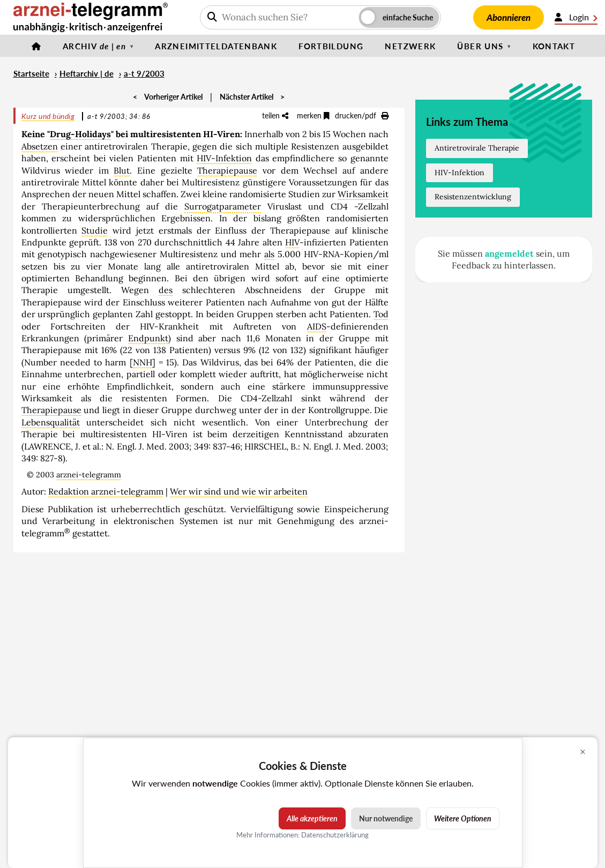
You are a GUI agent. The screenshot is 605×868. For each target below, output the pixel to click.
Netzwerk (410, 46)
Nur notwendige (386, 818)
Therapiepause (227, 170)
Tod (381, 314)
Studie (95, 230)
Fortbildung (331, 46)
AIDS (317, 326)
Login (576, 17)
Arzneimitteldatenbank (216, 46)
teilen (275, 115)
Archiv (94, 46)
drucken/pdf (362, 115)
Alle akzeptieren (312, 818)
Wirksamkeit (363, 194)
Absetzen (40, 146)
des (166, 290)
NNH (143, 362)
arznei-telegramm (89, 475)
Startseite (31, 73)
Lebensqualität (51, 422)
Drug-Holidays (80, 134)
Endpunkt (148, 338)
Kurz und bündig (48, 116)
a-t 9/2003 (144, 73)
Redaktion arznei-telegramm (106, 491)
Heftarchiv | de (87, 73)
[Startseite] (36, 46)
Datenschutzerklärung (335, 835)
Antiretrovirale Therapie (477, 148)
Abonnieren (509, 17)
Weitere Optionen (463, 818)
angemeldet (509, 253)
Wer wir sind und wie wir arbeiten (239, 491)
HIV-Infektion (224, 158)
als (269, 254)
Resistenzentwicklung (473, 197)
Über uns (480, 46)
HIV (292, 242)
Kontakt (554, 46)
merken (313, 115)
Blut (122, 170)
